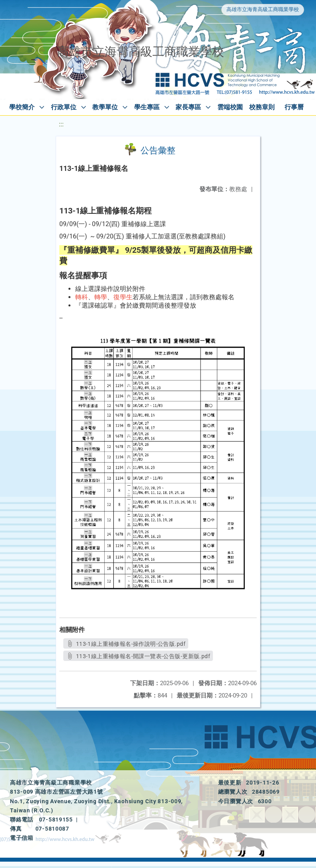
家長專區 (188, 107)
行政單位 (64, 107)
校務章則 (262, 107)
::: (61, 124)
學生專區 (147, 107)
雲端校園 (230, 107)
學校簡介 (22, 107)
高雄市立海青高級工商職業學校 (263, 9)
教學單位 (105, 107)
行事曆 (294, 107)
